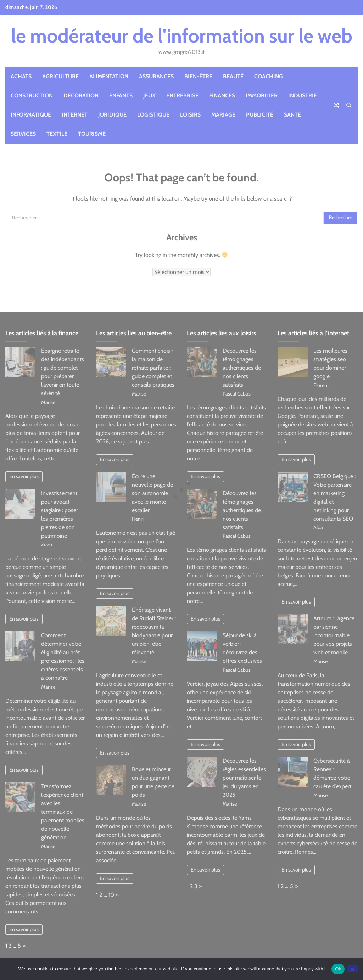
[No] (352, 969)
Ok (338, 969)
